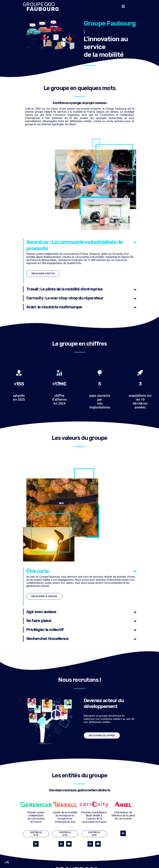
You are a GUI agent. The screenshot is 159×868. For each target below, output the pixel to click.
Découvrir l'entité (43, 273)
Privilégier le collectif (45, 630)
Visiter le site (36, 834)
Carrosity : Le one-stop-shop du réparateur (65, 298)
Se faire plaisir (39, 621)
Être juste (38, 571)
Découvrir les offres (102, 735)
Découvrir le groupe (44, 596)
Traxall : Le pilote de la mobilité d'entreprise (64, 289)
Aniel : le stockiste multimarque (54, 307)
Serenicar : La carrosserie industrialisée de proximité (75, 245)
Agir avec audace (41, 612)
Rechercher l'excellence (48, 639)
